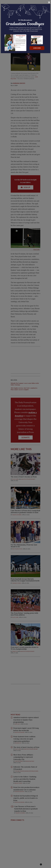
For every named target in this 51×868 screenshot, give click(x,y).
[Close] (49, 2)
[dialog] (25, 434)
